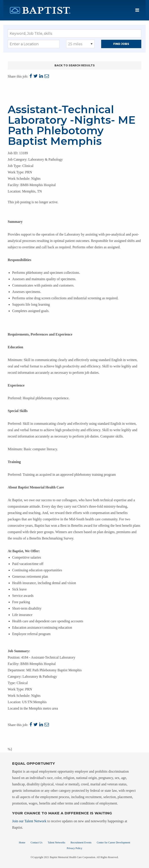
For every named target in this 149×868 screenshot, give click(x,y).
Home (22, 843)
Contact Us (37, 843)
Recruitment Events (81, 843)
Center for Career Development (114, 843)
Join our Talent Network (29, 821)
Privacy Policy (74, 848)
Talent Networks (56, 843)
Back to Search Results (75, 65)
